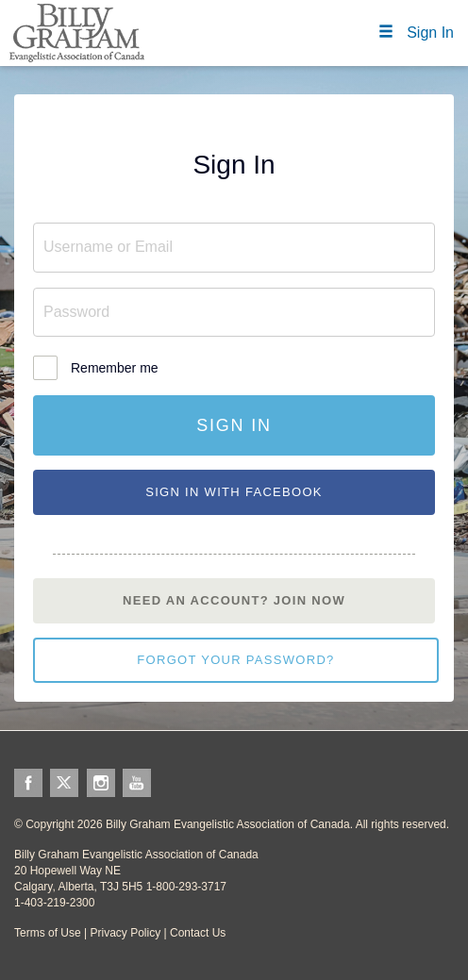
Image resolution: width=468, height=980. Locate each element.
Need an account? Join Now (234, 600)
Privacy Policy (125, 933)
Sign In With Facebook (234, 492)
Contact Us (198, 933)
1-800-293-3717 (186, 887)
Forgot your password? (235, 660)
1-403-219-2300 (54, 903)
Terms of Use (48, 933)
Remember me (115, 368)
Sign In (234, 425)
